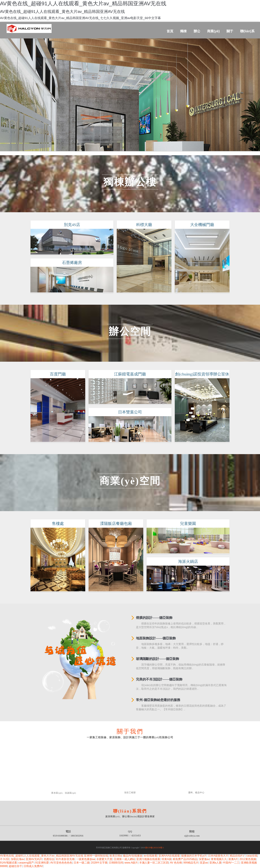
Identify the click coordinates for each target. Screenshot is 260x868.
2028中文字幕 (99, 863)
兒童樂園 (191, 524)
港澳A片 (233, 859)
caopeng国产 (26, 863)
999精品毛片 (191, 863)
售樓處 (56, 524)
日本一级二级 (82, 863)
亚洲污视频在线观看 (148, 859)
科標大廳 (144, 231)
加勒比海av (18, 859)
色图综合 (49, 859)
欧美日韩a (116, 856)
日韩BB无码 (116, 863)
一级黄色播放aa (86, 859)
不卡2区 (5, 859)
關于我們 (130, 731)
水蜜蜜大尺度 (104, 859)
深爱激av (204, 859)
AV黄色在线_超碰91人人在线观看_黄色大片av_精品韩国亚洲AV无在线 (42, 856)
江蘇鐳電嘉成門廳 (130, 373)
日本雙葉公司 (130, 413)
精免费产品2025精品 (185, 859)
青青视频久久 (219, 859)
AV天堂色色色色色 (61, 863)
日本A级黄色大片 (218, 856)
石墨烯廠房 (69, 263)
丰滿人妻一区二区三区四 (154, 863)
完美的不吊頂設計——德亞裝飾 (159, 679)
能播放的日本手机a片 (194, 856)
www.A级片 (131, 863)
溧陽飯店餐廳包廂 (116, 530)
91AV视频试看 (8, 863)
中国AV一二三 (231, 863)
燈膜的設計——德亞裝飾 (154, 618)
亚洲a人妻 (215, 863)
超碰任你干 (15, 866)
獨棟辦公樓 (130, 182)
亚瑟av (204, 863)
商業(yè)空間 (130, 481)
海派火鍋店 (191, 561)
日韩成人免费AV (33, 866)
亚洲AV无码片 (34, 859)
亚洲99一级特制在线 (96, 856)
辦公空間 (130, 332)
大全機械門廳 (204, 225)
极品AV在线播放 (133, 856)
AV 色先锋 (176, 863)
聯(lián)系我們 (130, 811)
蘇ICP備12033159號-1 (155, 848)
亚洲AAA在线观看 (169, 856)
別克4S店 (69, 225)
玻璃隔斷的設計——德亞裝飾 (158, 659)
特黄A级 (167, 859)
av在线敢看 (150, 856)
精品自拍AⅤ (237, 856)
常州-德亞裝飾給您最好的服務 (158, 700)
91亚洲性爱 (42, 863)
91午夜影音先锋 (65, 859)
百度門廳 (56, 374)
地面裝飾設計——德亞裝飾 (156, 638)
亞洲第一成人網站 (124, 859)
